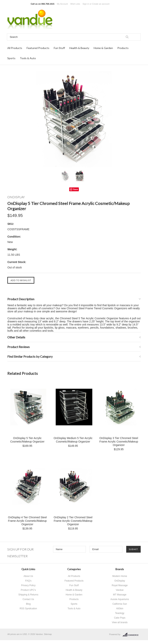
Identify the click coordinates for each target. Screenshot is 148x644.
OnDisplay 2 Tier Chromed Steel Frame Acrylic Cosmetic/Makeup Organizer (73, 521)
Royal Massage (120, 585)
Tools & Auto (28, 58)
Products (123, 48)
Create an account (101, 4)
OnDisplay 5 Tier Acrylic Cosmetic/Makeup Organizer (27, 440)
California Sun (120, 604)
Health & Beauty (79, 48)
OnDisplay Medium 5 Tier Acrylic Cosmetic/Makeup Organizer (73, 440)
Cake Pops (120, 618)
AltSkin (120, 609)
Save (76, 189)
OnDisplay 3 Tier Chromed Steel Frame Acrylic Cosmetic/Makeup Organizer (119, 442)
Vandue (120, 590)
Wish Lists (75, 4)
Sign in (86, 4)
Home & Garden (103, 48)
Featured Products (38, 48)
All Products (15, 48)
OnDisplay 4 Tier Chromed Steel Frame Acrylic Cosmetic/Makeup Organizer (27, 521)
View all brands (120, 622)
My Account (62, 4)
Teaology (120, 613)
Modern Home (120, 576)
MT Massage (120, 595)
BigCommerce (132, 635)
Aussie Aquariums (120, 599)
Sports (11, 58)
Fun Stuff (59, 48)
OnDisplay (120, 581)
